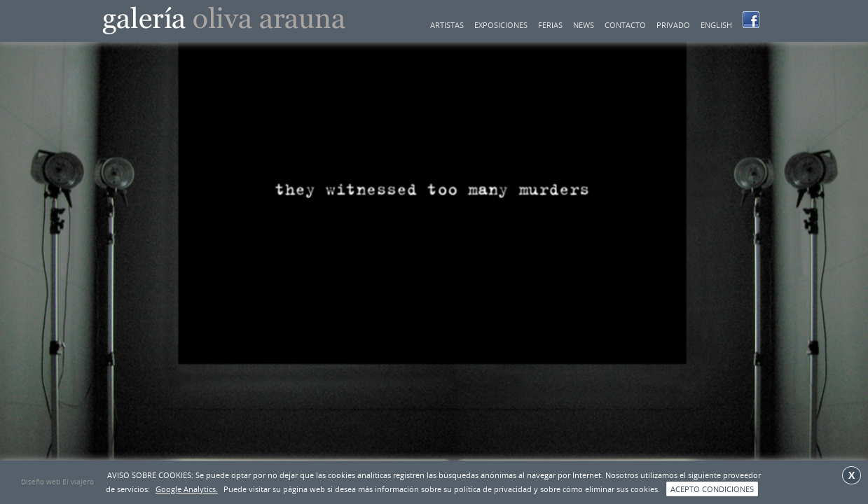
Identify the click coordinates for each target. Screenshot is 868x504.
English (716, 25)
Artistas (447, 25)
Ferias (550, 25)
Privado (673, 25)
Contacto (625, 25)
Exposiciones (501, 25)
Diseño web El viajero (57, 482)
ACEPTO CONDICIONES (712, 489)
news (584, 25)
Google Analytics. (187, 489)
